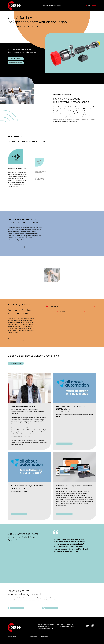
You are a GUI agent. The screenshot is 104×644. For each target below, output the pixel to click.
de (87, 6)
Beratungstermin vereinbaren (16, 63)
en (89, 6)
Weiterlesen (64, 444)
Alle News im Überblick (16, 363)
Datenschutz (44, 637)
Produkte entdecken (16, 59)
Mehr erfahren (16, 340)
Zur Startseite (12, 637)
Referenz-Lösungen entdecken (16, 247)
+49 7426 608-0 (48, 608)
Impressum (34, 637)
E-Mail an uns (13, 608)
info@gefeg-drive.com (67, 626)
